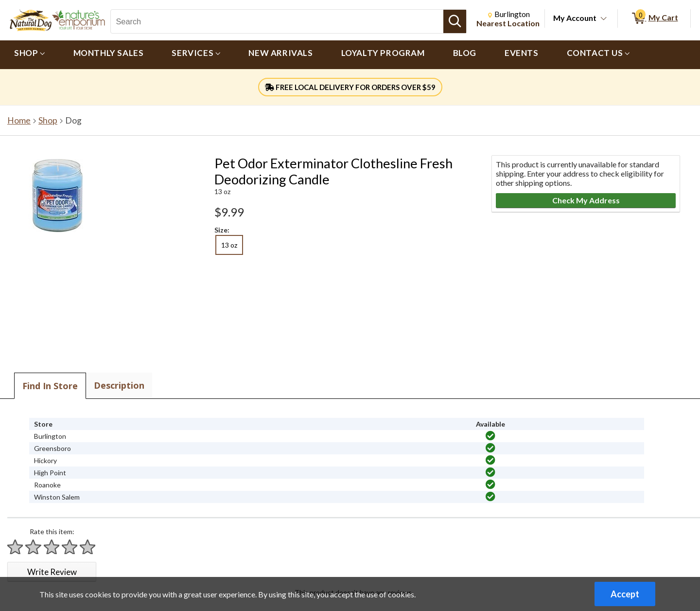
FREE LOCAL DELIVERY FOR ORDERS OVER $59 (350, 87)
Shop (48, 120)
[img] (490, 436)
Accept (625, 594)
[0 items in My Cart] (654, 18)
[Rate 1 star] (16, 547)
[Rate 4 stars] (70, 547)
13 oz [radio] (229, 245)
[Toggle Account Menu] (604, 19)
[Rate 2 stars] (34, 547)
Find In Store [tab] (50, 386)
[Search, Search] (277, 21)
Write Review (52, 572)
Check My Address (586, 200)
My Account (575, 18)
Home (19, 120)
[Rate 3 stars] (52, 547)
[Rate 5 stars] (88, 547)
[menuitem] (30, 55)
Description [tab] (119, 385)
